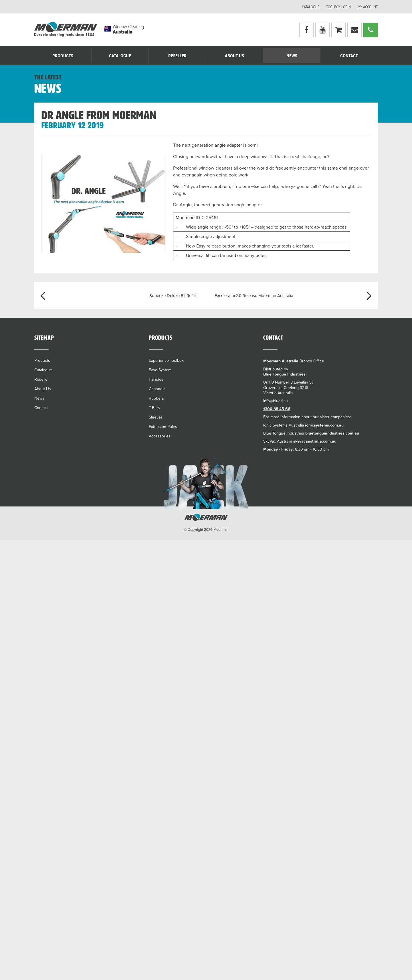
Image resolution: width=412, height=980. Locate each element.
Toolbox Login (338, 7)
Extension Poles (163, 427)
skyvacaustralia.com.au (315, 441)
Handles (156, 379)
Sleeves (156, 417)
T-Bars (154, 408)
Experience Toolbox (166, 360)
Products (63, 56)
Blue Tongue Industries (284, 374)
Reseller (177, 56)
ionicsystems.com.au (324, 425)
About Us (234, 56)
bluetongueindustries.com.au (332, 433)
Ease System (160, 370)
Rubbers (156, 398)
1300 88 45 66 (277, 409)
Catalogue (311, 7)
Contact (349, 56)
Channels (157, 389)
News (292, 56)
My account (368, 7)
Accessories (160, 436)
